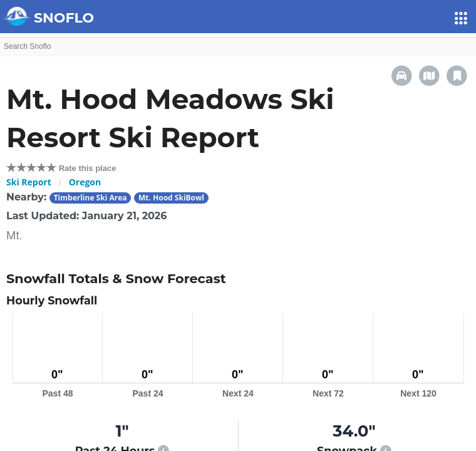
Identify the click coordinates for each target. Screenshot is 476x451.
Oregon (85, 182)
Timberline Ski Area (91, 198)
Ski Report (29, 182)
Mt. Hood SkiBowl (171, 198)
